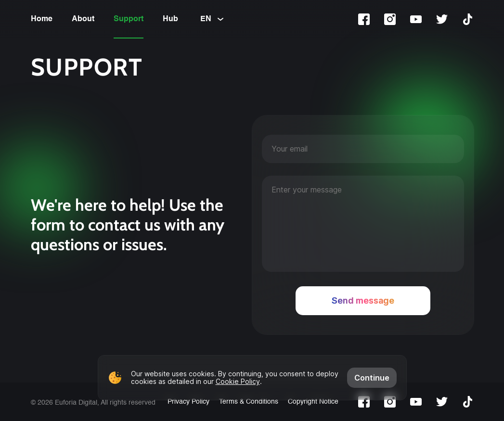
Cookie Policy (238, 381)
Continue (372, 378)
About (83, 19)
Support (129, 19)
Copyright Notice (313, 402)
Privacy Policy (188, 402)
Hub (170, 19)
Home (42, 19)
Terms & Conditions (249, 402)
